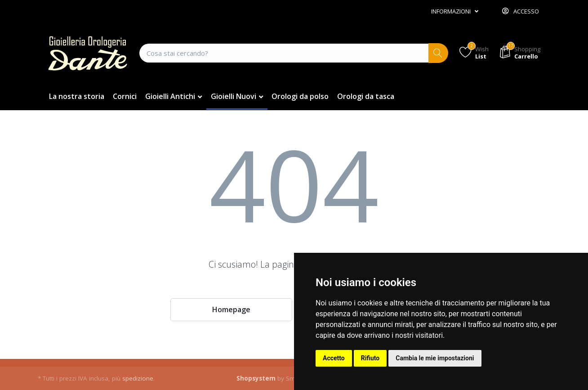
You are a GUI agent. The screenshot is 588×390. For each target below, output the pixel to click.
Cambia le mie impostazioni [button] (435, 358)
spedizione (138, 378)
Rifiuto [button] (370, 358)
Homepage (231, 309)
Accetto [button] (334, 358)
